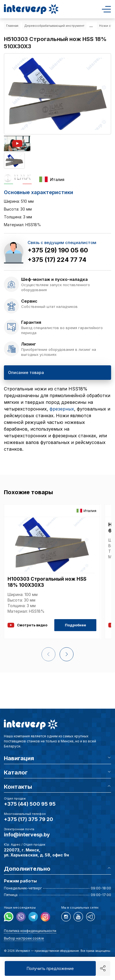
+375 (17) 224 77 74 (57, 260)
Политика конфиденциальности (30, 931)
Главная (12, 26)
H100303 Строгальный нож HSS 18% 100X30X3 (47, 582)
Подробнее (75, 625)
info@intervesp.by (27, 835)
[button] (67, 654)
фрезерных (62, 409)
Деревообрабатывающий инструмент (54, 26)
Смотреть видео (27, 625)
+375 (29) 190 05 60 (58, 250)
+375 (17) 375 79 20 (29, 819)
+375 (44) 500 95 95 (30, 804)
